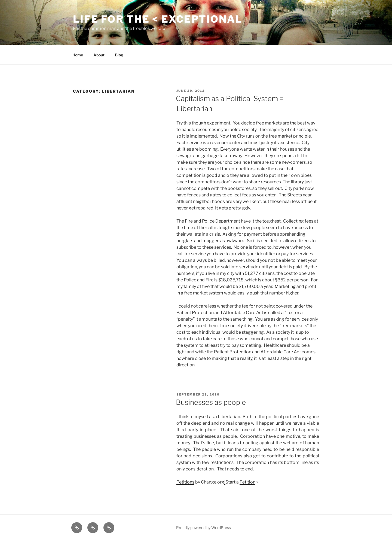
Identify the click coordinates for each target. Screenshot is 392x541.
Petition (247, 482)
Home (78, 55)
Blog (119, 55)
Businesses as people (211, 402)
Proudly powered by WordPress (203, 528)
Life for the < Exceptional (158, 19)
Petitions (185, 482)
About (99, 55)
